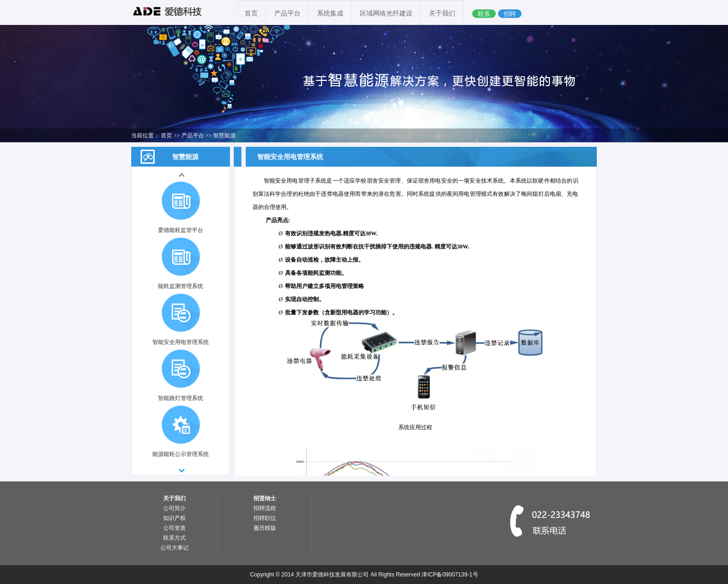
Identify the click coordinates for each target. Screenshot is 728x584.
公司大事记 (174, 548)
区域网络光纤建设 (386, 13)
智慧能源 (224, 136)
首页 (251, 13)
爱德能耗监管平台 (181, 230)
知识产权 (174, 518)
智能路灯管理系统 (181, 398)
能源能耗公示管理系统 (181, 454)
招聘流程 (265, 508)
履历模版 (265, 528)
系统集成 (330, 13)
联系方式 (174, 538)
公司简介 (174, 508)
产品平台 (287, 13)
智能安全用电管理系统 (181, 342)
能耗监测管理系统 (181, 286)
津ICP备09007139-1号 (450, 575)
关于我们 (442, 13)
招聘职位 (265, 518)
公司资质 (174, 528)
